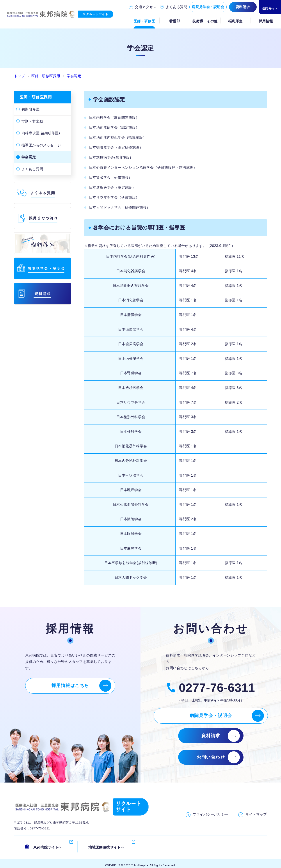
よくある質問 (176, 7)
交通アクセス (146, 7)
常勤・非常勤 (32, 121)
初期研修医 (30, 109)
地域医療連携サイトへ (106, 843)
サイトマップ (256, 814)
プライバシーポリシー (211, 814)
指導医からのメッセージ (41, 145)
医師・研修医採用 (36, 97)
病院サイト (270, 9)
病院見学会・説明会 (208, 7)
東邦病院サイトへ (48, 843)
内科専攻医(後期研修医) (41, 133)
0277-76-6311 (217, 688)
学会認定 (29, 157)
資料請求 (243, 7)
